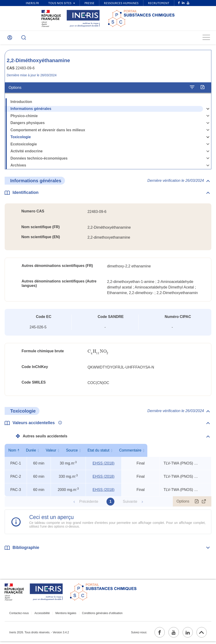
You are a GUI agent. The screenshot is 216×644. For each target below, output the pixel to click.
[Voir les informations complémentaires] (59, 425)
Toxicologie (21, 139)
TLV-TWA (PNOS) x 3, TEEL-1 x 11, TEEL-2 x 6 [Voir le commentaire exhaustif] (181, 465)
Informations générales (31, 110)
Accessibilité (41, 615)
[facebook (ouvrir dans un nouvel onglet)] (155, 634)
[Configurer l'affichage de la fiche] (192, 89)
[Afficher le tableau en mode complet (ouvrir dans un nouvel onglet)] (204, 503)
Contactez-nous (19, 615)
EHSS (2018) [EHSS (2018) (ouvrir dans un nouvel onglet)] (103, 465)
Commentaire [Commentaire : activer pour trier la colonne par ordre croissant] (184, 452)
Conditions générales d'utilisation (98, 615)
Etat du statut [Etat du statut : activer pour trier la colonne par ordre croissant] (140, 452)
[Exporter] (202, 89)
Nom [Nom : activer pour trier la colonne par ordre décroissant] (15, 452)
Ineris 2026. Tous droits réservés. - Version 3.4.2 (39, 634)
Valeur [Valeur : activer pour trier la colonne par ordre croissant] (67, 452)
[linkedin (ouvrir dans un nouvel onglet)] (186, 634)
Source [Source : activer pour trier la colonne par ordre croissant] (103, 452)
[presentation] (98, 353)
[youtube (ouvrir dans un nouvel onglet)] (170, 634)
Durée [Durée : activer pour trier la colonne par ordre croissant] (38, 452)
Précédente (89, 503)
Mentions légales (63, 615)
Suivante (130, 503)
